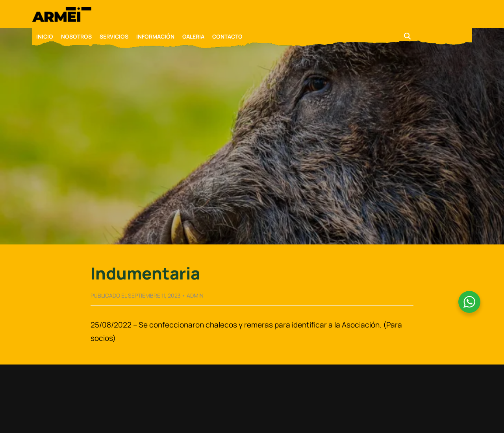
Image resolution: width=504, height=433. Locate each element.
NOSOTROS (76, 36)
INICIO (45, 36)
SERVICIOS (114, 36)
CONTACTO (227, 36)
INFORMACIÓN (155, 36)
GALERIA (193, 36)
